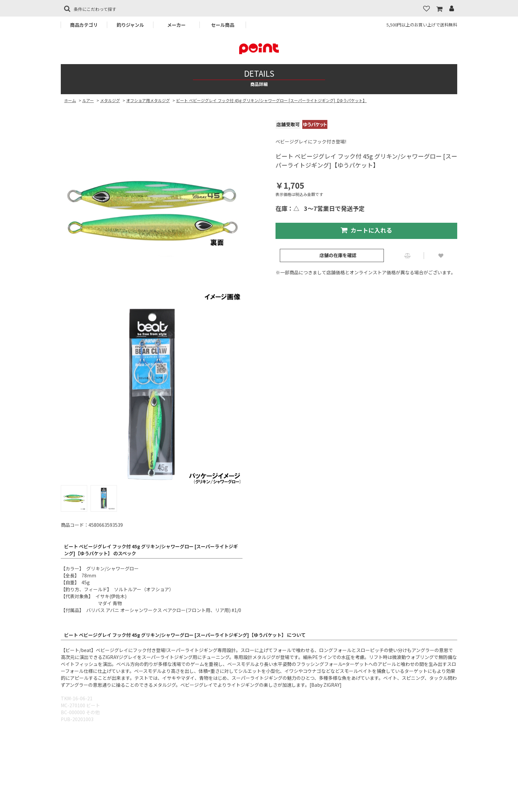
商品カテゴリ (84, 25)
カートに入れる (366, 230)
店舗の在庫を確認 (338, 255)
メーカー (176, 25)
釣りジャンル (130, 25)
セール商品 (223, 25)
